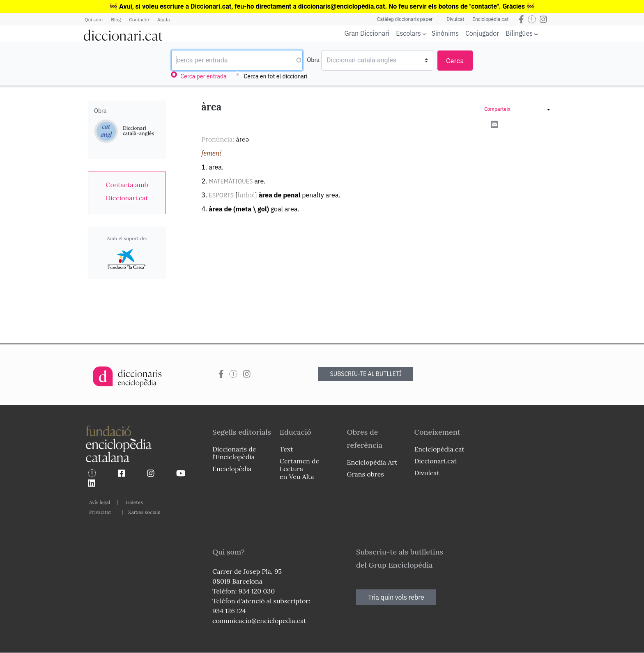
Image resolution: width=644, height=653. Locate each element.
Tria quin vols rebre (396, 597)
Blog (116, 19)
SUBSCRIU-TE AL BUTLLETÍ (366, 374)
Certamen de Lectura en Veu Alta (299, 469)
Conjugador (482, 33)
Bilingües (519, 33)
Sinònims (445, 33)
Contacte (139, 19)
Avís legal (100, 502)
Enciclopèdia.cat (490, 19)
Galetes (134, 502)
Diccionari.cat (435, 461)
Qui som (94, 19)
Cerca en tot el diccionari (276, 76)
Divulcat (455, 19)
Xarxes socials (144, 512)
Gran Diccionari (367, 33)
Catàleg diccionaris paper (405, 19)
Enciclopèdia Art (372, 462)
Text (286, 449)
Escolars (408, 33)
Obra (313, 60)
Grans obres (366, 474)
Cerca (455, 61)
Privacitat (100, 512)
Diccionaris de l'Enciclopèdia (234, 453)
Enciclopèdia (232, 469)
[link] (127, 191)
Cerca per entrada (203, 76)
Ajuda (164, 19)
